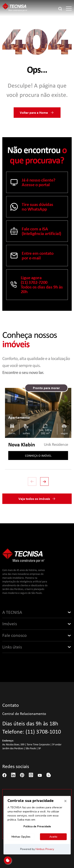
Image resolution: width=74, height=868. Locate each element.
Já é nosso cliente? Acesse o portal (33, 182)
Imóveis (10, 624)
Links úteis (12, 647)
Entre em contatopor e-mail (32, 256)
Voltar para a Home (37, 113)
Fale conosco (15, 635)
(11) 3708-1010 (43, 732)
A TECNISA (12, 612)
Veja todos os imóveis (37, 499)
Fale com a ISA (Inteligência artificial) (36, 231)
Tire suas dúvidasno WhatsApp (32, 207)
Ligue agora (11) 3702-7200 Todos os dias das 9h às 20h (37, 285)
